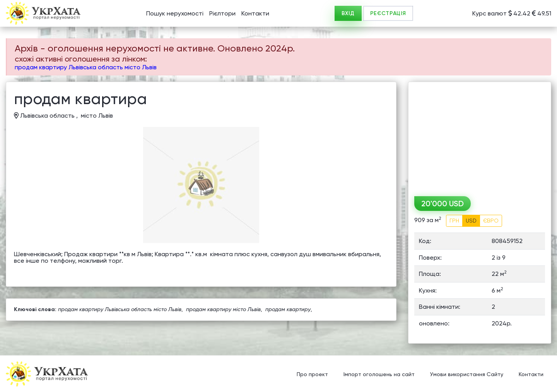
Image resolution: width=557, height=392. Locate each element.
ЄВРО (491, 221)
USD (471, 221)
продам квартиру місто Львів (223, 309)
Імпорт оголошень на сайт (379, 375)
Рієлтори (222, 13)
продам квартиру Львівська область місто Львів (86, 67)
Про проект (312, 375)
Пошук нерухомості (175, 13)
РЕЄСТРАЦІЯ (388, 13)
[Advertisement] (480, 136)
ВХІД (348, 13)
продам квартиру (288, 309)
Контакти (255, 13)
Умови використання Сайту (467, 375)
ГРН (454, 221)
